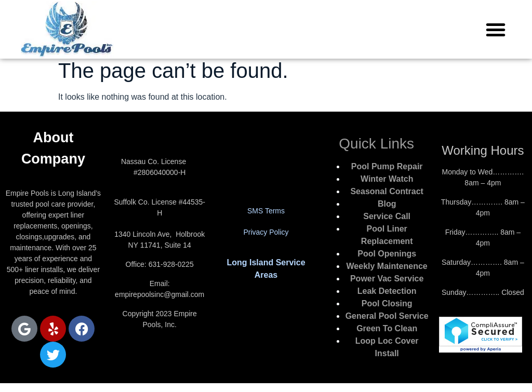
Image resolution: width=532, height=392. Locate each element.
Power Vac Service (387, 279)
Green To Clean (387, 328)
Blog (387, 204)
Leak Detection (387, 291)
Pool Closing (387, 303)
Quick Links (376, 144)
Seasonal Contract (387, 191)
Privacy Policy (266, 232)
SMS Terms (266, 211)
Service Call (387, 216)
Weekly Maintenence (387, 266)
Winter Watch (387, 179)
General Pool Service (387, 316)
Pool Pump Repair (387, 166)
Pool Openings (387, 254)
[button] (496, 30)
